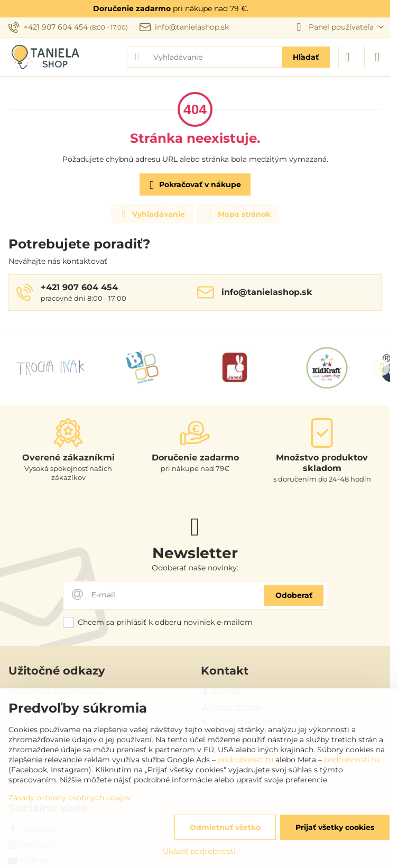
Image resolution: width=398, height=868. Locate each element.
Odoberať (294, 595)
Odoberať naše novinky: (195, 568)
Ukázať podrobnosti (199, 851)
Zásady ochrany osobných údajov (70, 798)
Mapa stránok (237, 215)
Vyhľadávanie (152, 215)
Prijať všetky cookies (335, 827)
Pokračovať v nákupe (193, 185)
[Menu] (377, 57)
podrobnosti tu (246, 760)
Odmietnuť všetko (225, 827)
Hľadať (306, 57)
